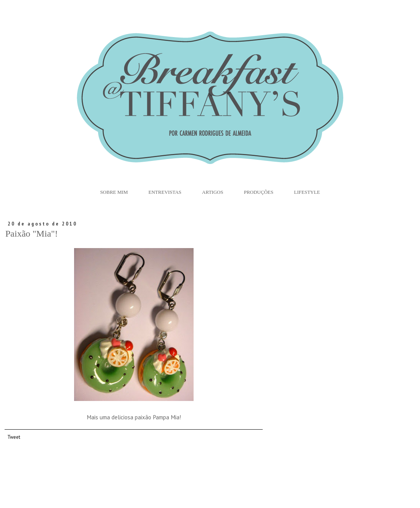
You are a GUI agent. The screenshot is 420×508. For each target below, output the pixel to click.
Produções (259, 192)
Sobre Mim (114, 192)
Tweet (14, 437)
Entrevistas (165, 192)
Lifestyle (307, 192)
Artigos (213, 192)
